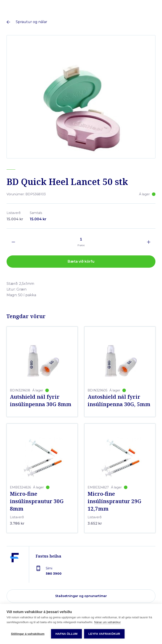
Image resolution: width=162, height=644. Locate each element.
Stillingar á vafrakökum (28, 634)
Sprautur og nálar (32, 22)
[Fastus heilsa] (14, 567)
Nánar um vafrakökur (107, 622)
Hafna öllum (66, 634)
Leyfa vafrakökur (104, 634)
